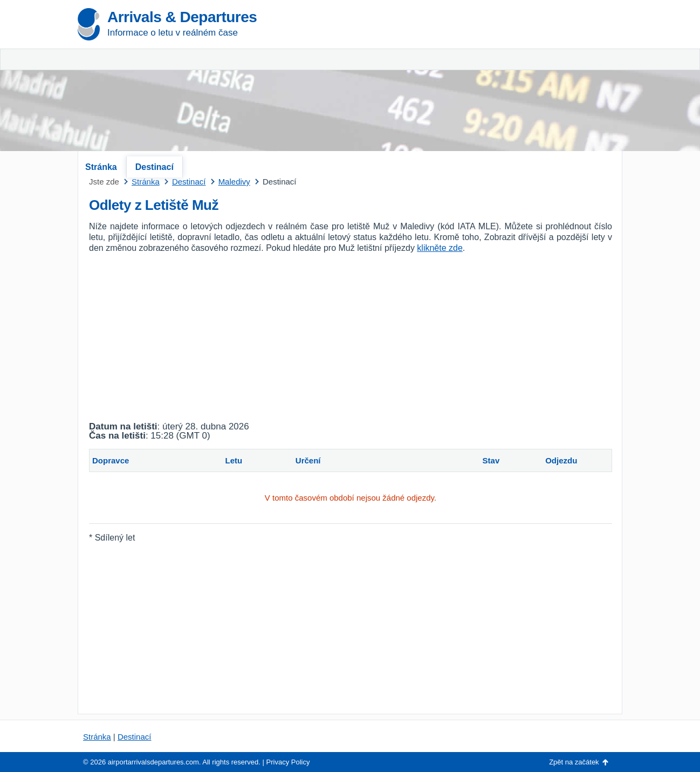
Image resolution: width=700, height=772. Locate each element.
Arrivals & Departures (182, 17)
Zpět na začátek (574, 762)
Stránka (101, 167)
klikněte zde (440, 248)
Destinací (155, 167)
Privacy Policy (288, 762)
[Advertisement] (496, 81)
